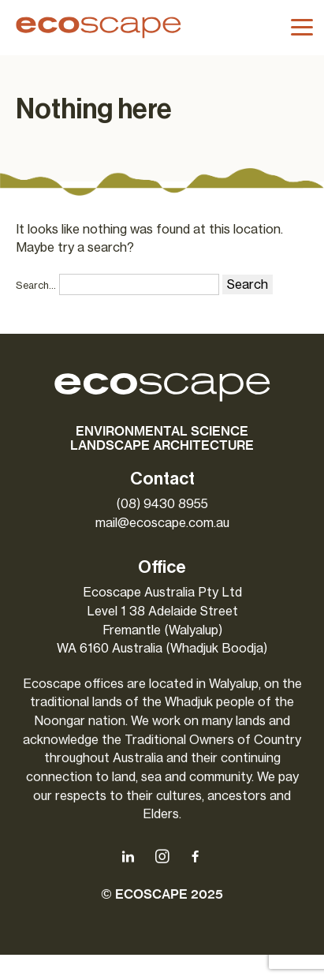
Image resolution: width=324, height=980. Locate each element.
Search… (36, 285)
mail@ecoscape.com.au (162, 523)
